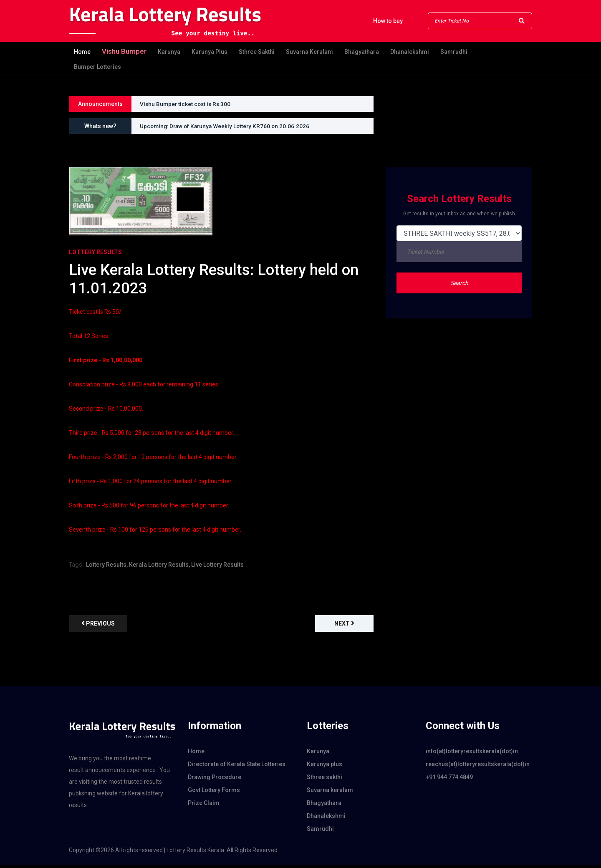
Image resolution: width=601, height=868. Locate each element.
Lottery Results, (107, 568)
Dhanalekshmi (410, 52)
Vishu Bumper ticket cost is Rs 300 (187, 104)
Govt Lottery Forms (214, 793)
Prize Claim (204, 806)
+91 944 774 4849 (449, 780)
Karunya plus (210, 52)
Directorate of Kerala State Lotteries (237, 767)
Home (82, 52)
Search (459, 283)
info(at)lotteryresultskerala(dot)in (472, 754)
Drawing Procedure (215, 780)
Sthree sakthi (257, 52)
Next (344, 627)
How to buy (388, 21)
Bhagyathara (362, 52)
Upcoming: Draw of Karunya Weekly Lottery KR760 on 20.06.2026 (227, 126)
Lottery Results (95, 252)
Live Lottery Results (217, 568)
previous (98, 627)
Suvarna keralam (309, 52)
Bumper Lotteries (97, 67)
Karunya (169, 52)
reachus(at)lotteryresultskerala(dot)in (478, 767)
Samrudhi (454, 52)
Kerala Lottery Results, (159, 568)
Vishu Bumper (124, 52)
